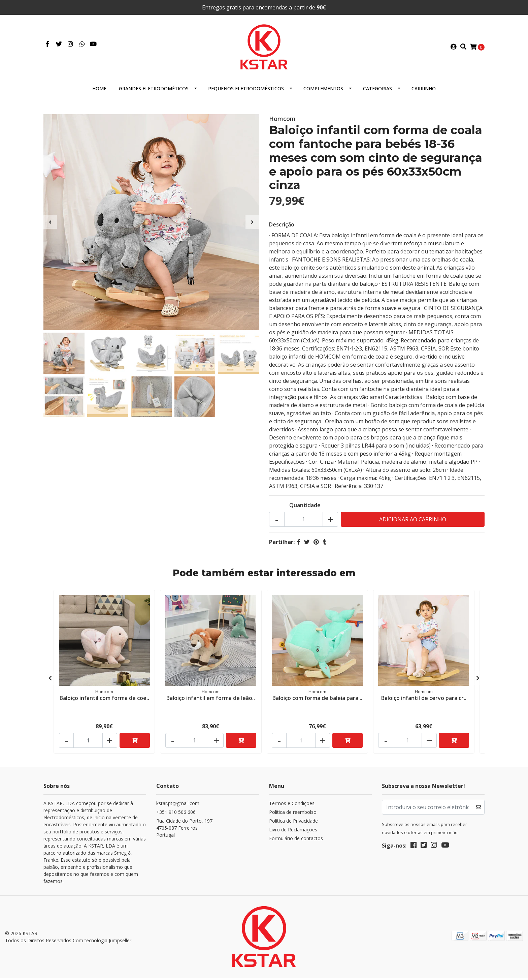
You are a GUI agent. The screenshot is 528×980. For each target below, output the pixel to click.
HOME (99, 91)
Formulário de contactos (296, 841)
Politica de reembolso (293, 815)
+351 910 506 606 (176, 815)
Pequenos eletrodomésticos (246, 91)
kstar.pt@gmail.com (178, 806)
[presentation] (50, 225)
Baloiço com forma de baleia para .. (317, 700)
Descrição (282, 227)
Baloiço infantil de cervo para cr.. (424, 700)
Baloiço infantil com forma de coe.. (104, 700)
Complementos (323, 91)
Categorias (377, 91)
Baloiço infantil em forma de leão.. (211, 700)
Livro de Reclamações (293, 832)
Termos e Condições (292, 806)
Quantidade (305, 508)
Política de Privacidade (293, 823)
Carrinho (424, 91)
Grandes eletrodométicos (154, 91)
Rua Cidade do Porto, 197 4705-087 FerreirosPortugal (184, 831)
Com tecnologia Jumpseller (102, 943)
